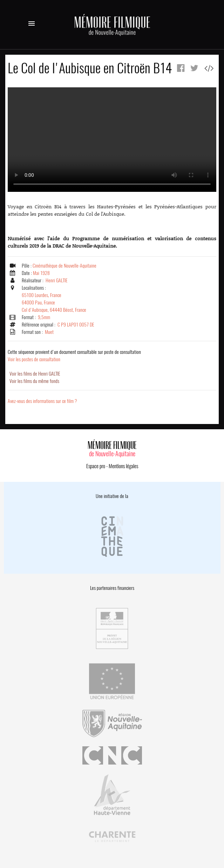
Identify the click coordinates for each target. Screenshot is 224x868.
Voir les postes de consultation (74, 356)
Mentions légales (123, 466)
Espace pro (96, 466)
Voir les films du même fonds (34, 381)
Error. (112, 140)
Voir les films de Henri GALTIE (35, 374)
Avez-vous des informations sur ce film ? (42, 401)
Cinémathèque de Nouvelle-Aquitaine (65, 266)
